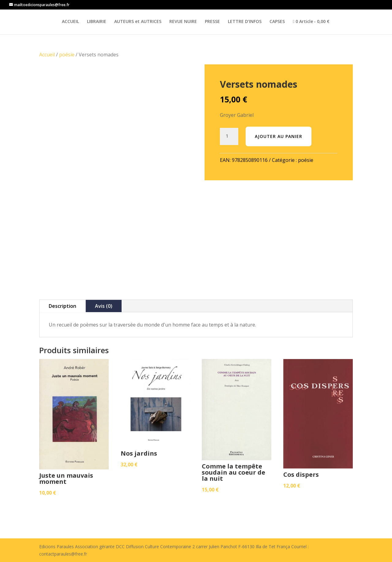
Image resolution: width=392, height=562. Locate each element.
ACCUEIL (70, 22)
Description (62, 306)
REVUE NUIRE (183, 22)
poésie (67, 55)
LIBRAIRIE (97, 22)
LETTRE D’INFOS (245, 22)
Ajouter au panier (279, 136)
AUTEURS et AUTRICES (138, 22)
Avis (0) (104, 306)
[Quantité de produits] (229, 136)
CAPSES (277, 22)
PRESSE (212, 22)
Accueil (47, 55)
